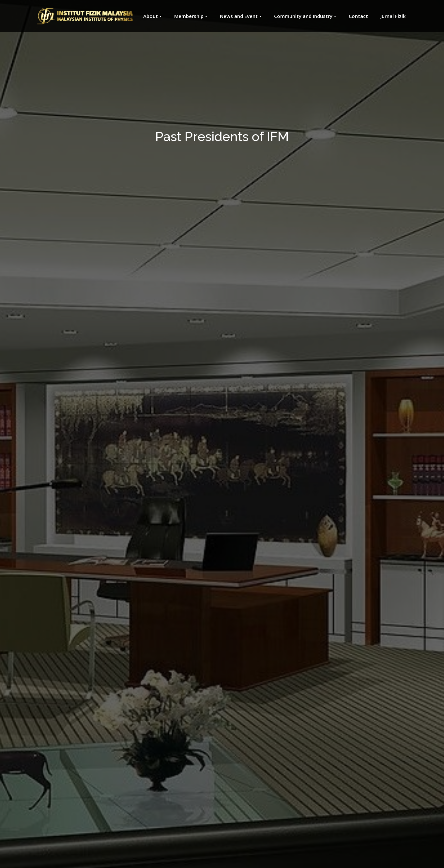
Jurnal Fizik (393, 16)
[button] (149, 16)
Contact (358, 16)
